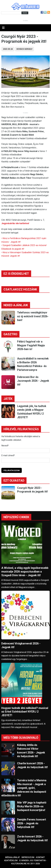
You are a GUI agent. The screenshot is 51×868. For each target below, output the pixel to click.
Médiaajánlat (13, 857)
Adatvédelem (11, 861)
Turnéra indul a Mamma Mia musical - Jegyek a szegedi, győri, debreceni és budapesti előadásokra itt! (24, 788)
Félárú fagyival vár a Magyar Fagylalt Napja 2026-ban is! (31, 345)
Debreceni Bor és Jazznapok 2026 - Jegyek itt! (33, 381)
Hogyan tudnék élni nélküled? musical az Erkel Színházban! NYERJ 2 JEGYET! (25, 712)
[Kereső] (11, 13)
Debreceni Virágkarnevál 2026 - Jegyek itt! (21, 645)
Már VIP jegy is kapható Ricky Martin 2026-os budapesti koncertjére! (32, 806)
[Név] (26, 451)
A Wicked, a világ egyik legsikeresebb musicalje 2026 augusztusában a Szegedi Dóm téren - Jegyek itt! (25, 572)
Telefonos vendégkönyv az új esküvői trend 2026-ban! (33, 316)
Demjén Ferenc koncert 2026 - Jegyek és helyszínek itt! (32, 823)
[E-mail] (26, 460)
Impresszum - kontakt (33, 857)
